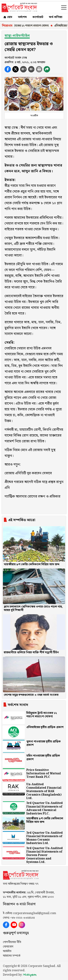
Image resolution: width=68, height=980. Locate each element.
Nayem (30, 975)
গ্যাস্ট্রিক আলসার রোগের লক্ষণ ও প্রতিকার (32, 497)
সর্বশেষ (22, 17)
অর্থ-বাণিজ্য (56, 17)
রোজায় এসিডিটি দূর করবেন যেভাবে (28, 473)
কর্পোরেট (38, 17)
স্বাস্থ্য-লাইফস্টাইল (17, 36)
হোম (8, 17)
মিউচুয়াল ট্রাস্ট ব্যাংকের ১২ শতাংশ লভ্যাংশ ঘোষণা (27, 26)
